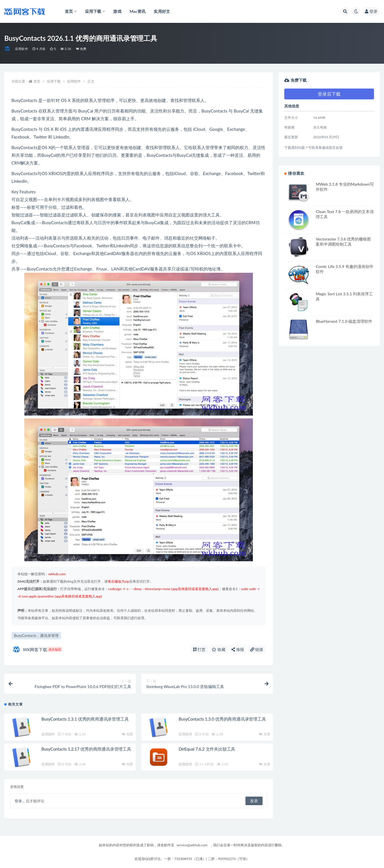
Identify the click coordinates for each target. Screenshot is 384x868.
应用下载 (54, 81)
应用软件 (22, 49)
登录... (20, 801)
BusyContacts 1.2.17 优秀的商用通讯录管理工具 (86, 749)
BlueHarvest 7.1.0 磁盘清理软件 (344, 321)
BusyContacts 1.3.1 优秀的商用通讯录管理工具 (85, 719)
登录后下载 (329, 94)
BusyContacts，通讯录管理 (36, 636)
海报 (238, 649)
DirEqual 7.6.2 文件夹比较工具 (207, 749)
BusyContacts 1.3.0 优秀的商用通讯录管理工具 (222, 719)
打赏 (199, 649)
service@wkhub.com (192, 845)
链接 (257, 649)
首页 (37, 81)
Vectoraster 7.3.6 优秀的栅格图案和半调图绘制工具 (343, 241)
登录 (371, 11)
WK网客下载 (38, 649)
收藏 (219, 649)
